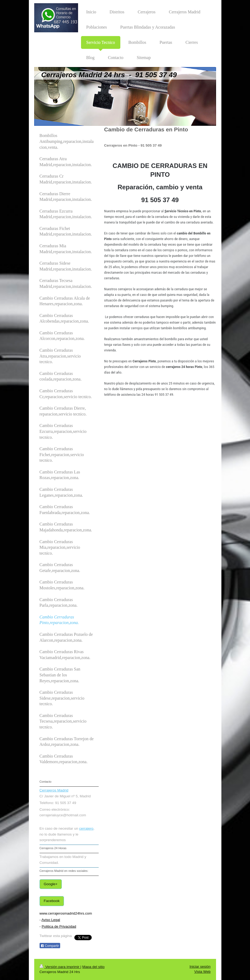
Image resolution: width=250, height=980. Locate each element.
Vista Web (202, 972)
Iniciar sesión (200, 967)
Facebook (52, 901)
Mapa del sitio (93, 967)
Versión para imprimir (60, 967)
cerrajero (86, 828)
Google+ (51, 884)
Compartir (50, 946)
